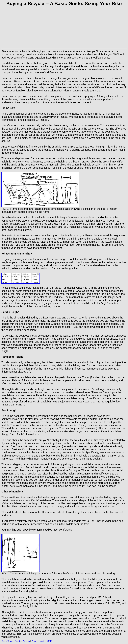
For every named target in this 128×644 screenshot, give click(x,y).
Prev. (34, 641)
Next (42, 641)
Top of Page (7, 641)
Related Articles (22, 641)
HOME (49, 641)
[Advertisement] (64, 25)
